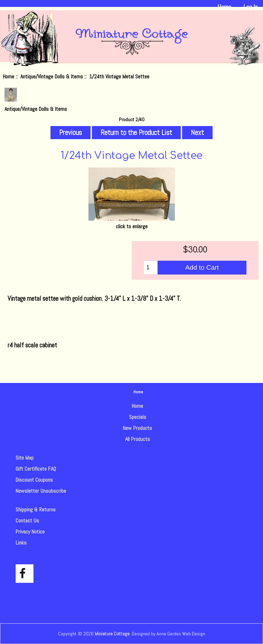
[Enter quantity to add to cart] (150, 268)
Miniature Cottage (112, 634)
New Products (137, 428)
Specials (138, 417)
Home (224, 7)
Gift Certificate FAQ (36, 469)
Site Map (25, 458)
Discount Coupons (34, 480)
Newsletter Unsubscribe (41, 491)
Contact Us (27, 521)
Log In (251, 7)
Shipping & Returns (36, 510)
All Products (138, 439)
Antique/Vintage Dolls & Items (52, 76)
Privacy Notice (30, 532)
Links (21, 543)
